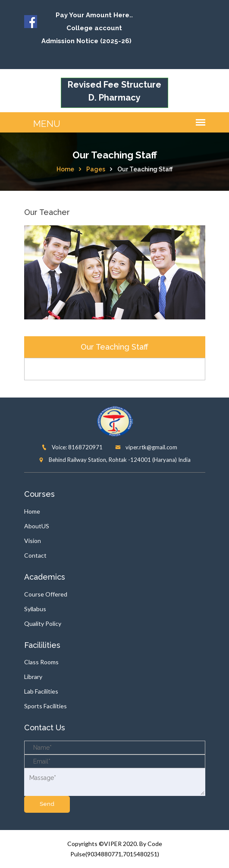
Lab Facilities (41, 691)
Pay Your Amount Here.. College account (94, 22)
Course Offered (46, 594)
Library (33, 677)
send (47, 804)
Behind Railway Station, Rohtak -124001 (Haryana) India (114, 460)
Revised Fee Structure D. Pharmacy (114, 91)
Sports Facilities (45, 706)
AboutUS (37, 526)
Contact (35, 555)
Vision (33, 541)
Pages (96, 169)
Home (65, 169)
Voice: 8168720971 (72, 447)
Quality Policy (43, 623)
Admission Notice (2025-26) (86, 41)
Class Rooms (41, 662)
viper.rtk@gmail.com (146, 447)
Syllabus (35, 609)
